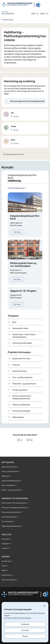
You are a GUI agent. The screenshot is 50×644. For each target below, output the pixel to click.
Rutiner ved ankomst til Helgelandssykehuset (22, 397)
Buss (14, 322)
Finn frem (17, 232)
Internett (16, 365)
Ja (21, 440)
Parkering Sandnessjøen (22, 343)
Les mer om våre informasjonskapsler (18, 618)
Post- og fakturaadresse (22, 377)
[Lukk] (44, 606)
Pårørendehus (18, 417)
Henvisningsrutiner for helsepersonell (27, 101)
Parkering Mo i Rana (20, 328)
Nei (31, 440)
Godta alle (25, 624)
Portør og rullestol (20, 390)
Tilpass (25, 636)
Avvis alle (25, 630)
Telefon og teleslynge (21, 405)
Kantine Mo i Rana (20, 371)
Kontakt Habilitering (16, 188)
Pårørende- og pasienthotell (24, 384)
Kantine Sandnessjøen (22, 411)
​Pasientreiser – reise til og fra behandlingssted (24, 336)
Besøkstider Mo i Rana (21, 358)
